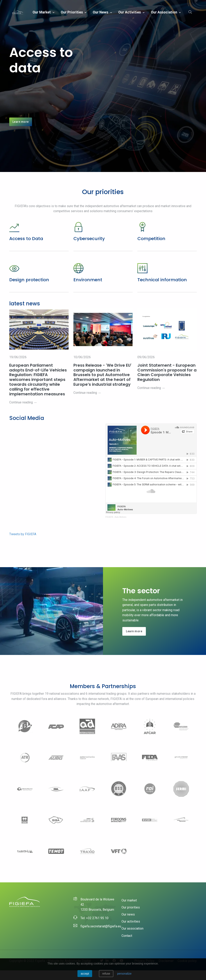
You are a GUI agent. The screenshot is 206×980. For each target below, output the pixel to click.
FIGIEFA (109, 527)
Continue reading (23, 412)
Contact (127, 945)
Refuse (106, 974)
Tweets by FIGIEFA (23, 544)
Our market (42, 12)
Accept (85, 974)
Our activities (130, 12)
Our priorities (72, 12)
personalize (124, 974)
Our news (101, 12)
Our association (164, 12)
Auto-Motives (121, 527)
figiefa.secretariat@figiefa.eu (101, 936)
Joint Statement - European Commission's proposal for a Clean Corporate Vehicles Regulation (166, 382)
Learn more (21, 126)
